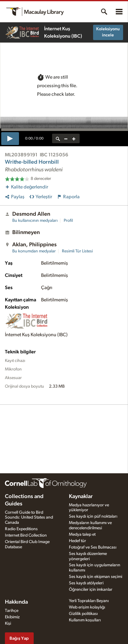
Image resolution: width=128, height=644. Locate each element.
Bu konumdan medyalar (34, 251)
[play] (10, 139)
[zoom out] (66, 138)
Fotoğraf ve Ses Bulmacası (93, 547)
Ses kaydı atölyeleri (86, 583)
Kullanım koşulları (85, 620)
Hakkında (16, 602)
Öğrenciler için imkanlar (91, 590)
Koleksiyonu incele (108, 32)
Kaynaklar (81, 497)
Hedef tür (77, 541)
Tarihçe (12, 611)
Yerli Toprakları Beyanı (89, 601)
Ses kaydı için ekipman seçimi (96, 577)
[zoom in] (74, 138)
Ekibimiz (12, 617)
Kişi (8, 624)
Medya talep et (82, 534)
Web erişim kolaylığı (87, 607)
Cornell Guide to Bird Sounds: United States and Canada (29, 518)
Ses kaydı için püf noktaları (93, 516)
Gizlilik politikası (83, 614)
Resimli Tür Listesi (77, 251)
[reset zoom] (58, 138)
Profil (68, 221)
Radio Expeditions (21, 529)
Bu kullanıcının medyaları (35, 221)
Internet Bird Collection (26, 535)
